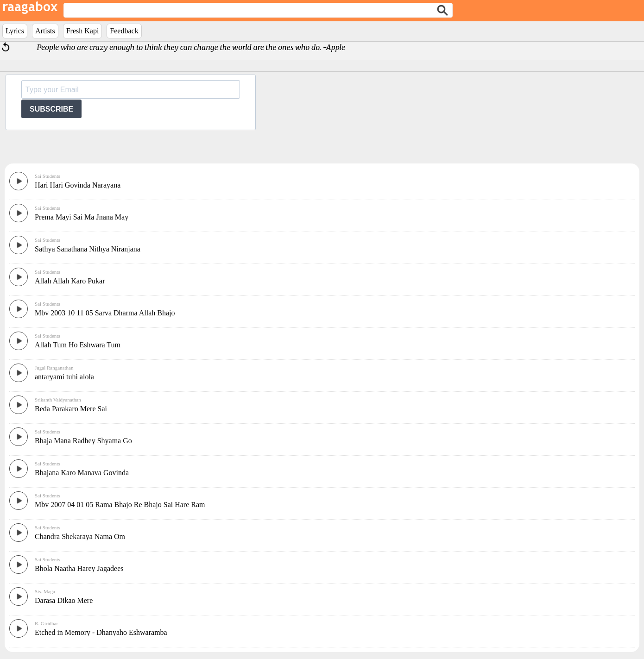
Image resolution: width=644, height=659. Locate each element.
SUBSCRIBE (51, 109)
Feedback (124, 31)
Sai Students (47, 176)
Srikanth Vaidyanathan (58, 400)
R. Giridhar (46, 623)
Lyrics (15, 31)
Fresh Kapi (83, 31)
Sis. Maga (45, 591)
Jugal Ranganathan (54, 368)
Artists (45, 31)
